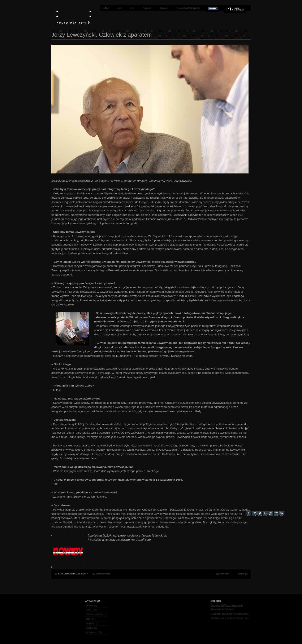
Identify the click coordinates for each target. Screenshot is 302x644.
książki (89, 628)
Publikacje (91, 632)
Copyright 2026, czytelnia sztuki (227, 605)
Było (132, 8)
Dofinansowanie (94, 614)
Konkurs (147, 8)
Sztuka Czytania (103, 574)
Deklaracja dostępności (188, 8)
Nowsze (241, 574)
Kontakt (163, 8)
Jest (119, 8)
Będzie (105, 8)
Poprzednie (224, 574)
